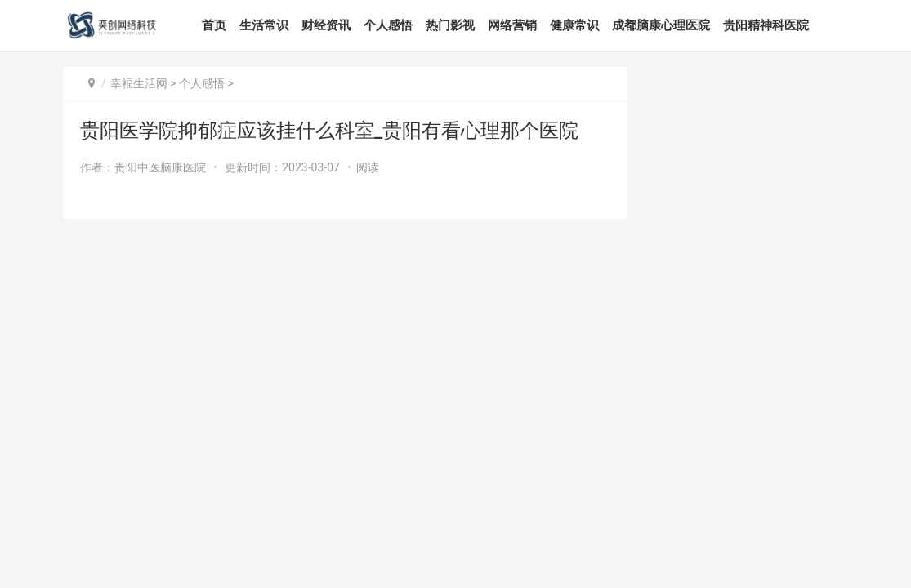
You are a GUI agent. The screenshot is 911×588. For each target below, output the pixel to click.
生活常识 (264, 25)
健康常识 (574, 25)
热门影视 (450, 25)
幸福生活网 (139, 83)
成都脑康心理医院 (661, 25)
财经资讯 (326, 25)
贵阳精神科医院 (766, 25)
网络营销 (512, 25)
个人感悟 (388, 25)
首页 (214, 25)
